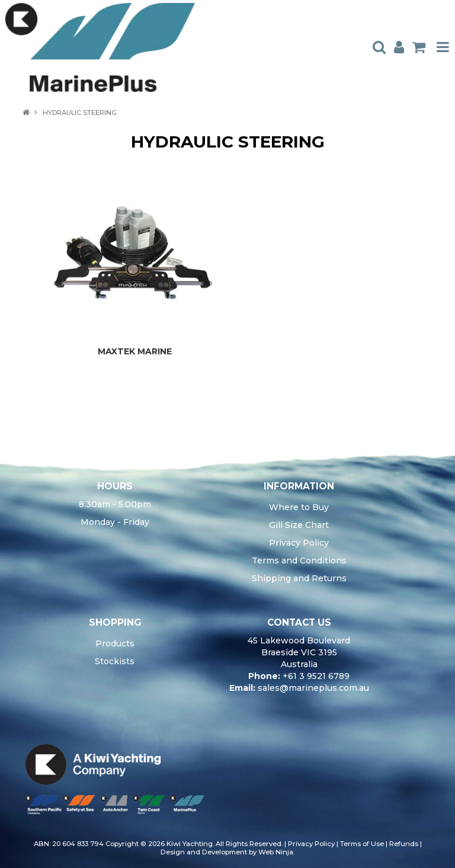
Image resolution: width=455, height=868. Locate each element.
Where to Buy (299, 507)
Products (115, 643)
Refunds (404, 844)
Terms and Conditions (299, 560)
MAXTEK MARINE (135, 351)
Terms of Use (362, 844)
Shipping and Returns (299, 578)
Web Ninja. (276, 852)
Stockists (115, 661)
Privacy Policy (299, 543)
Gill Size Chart (299, 525)
